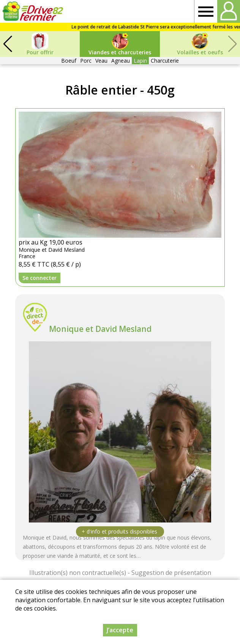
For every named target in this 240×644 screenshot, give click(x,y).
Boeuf (69, 61)
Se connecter (39, 278)
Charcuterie (165, 61)
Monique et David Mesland (100, 329)
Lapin (140, 61)
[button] (8, 44)
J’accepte (120, 630)
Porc (86, 61)
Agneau (121, 61)
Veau (101, 61)
